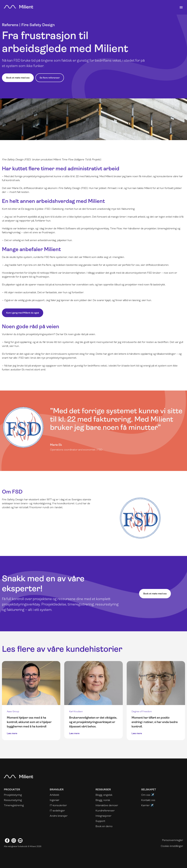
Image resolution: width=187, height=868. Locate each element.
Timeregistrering (14, 805)
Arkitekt (54, 795)
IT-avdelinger (57, 811)
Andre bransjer (59, 816)
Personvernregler (173, 840)
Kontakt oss (148, 800)
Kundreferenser (105, 811)
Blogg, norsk (103, 800)
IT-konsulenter (58, 805)
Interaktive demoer (107, 805)
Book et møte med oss (18, 78)
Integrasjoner (103, 816)
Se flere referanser (50, 78)
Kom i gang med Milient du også (23, 313)
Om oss (146, 795)
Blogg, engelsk (104, 795)
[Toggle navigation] (181, 7)
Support (100, 821)
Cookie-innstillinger (172, 846)
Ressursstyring (13, 800)
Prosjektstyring (13, 795)
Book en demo (104, 826)
